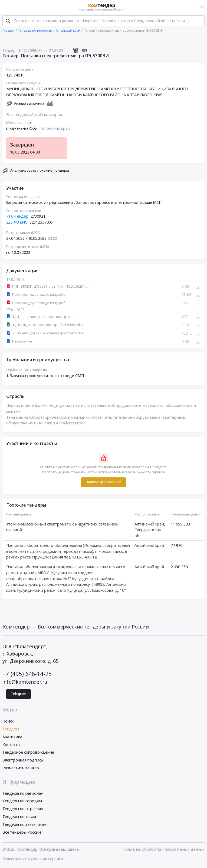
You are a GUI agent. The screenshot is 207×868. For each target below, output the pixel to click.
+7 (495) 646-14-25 (27, 674)
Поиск (8, 721)
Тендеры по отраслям (23, 809)
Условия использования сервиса (33, 859)
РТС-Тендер (17, 217)
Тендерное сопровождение (28, 753)
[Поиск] (8, 21)
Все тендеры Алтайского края (34, 115)
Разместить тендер (21, 768)
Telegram (19, 694)
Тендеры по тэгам (19, 817)
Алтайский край (55, 129)
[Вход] (201, 7)
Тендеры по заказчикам (24, 825)
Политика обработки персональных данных (164, 849)
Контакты (11, 745)
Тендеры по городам (22, 801)
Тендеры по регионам (23, 794)
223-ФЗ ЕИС (17, 222)
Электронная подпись (23, 760)
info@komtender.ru (25, 682)
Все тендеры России (22, 832)
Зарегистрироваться (103, 482)
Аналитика (12, 737)
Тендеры (11, 729)
